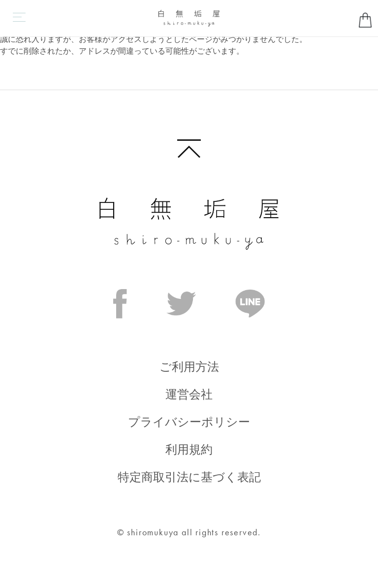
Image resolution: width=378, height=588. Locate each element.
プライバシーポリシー (189, 422)
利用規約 (189, 449)
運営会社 (189, 394)
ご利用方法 (189, 367)
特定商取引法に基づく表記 (189, 477)
